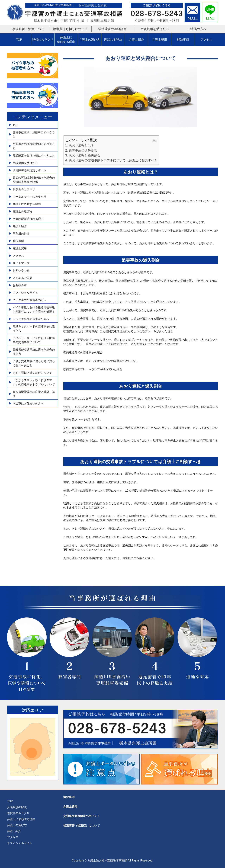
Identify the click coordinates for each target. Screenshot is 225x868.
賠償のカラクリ (43, 40)
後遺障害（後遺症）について (82, 826)
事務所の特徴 (21, 234)
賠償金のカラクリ (24, 189)
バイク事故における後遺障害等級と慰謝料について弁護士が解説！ (34, 310)
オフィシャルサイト (25, 293)
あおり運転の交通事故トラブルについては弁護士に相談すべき (113, 160)
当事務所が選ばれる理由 (28, 219)
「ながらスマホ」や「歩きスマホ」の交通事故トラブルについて (34, 382)
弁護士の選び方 (90, 40)
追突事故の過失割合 (83, 150)
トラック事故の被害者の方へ (31, 319)
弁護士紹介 (136, 40)
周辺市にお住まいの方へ (28, 403)
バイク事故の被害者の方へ (30, 300)
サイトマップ (21, 263)
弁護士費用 (160, 40)
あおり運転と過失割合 (85, 155)
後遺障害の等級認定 (112, 29)
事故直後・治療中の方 (28, 29)
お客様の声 (20, 285)
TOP (19, 40)
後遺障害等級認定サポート (30, 170)
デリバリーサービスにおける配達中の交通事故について (34, 340)
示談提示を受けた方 (155, 29)
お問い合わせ (21, 270)
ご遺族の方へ (197, 29)
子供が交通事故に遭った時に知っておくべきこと (34, 363)
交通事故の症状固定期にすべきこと (34, 146)
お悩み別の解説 (17, 807)
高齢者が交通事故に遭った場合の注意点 (34, 352)
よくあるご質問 (22, 278)
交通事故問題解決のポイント (82, 816)
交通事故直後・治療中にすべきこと (34, 134)
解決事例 (183, 40)
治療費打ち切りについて (70, 29)
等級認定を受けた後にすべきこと (34, 156)
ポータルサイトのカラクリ (30, 197)
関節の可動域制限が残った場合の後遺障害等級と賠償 (34, 180)
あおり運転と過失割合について (32, 373)
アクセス (206, 40)
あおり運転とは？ (81, 145)
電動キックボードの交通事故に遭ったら (34, 329)
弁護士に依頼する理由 (66, 40)
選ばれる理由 (113, 40)
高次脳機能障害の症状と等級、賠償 (34, 394)
